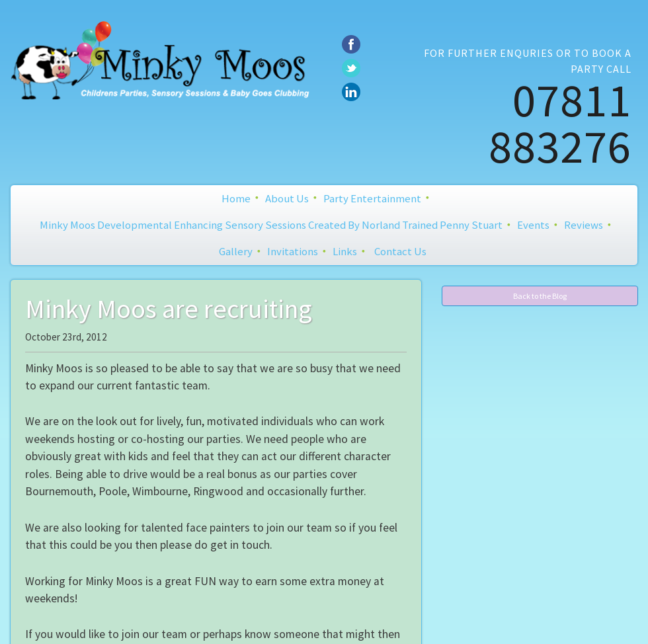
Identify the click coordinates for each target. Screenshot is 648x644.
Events (533, 225)
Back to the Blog (540, 296)
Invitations (293, 251)
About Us (287, 198)
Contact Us (400, 251)
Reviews (584, 225)
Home (236, 198)
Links (345, 251)
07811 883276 (560, 123)
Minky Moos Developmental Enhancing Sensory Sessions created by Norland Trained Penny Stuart (271, 225)
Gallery (236, 251)
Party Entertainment (372, 198)
